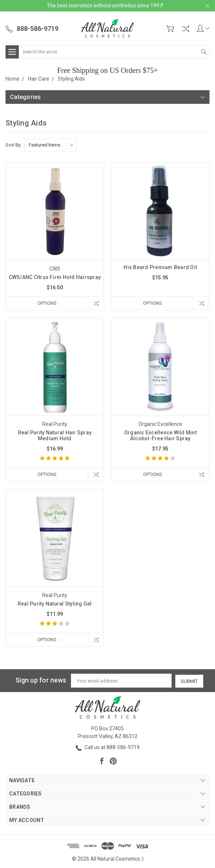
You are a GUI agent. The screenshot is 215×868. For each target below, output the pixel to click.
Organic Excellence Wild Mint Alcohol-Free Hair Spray (160, 436)
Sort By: (14, 145)
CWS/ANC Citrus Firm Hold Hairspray (55, 277)
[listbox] (51, 145)
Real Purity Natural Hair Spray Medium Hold (55, 436)
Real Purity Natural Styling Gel (55, 604)
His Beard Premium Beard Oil (160, 267)
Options (46, 303)
